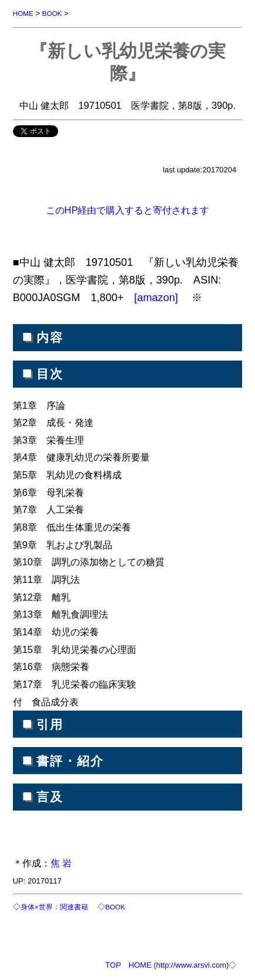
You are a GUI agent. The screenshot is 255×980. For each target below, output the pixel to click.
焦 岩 (61, 863)
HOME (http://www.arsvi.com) (179, 965)
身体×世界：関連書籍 (54, 907)
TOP (113, 965)
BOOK (52, 13)
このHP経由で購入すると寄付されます (128, 210)
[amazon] (157, 298)
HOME (23, 13)
